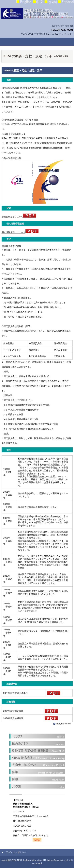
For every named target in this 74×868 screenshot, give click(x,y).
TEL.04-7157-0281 (62, 30)
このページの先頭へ (63, 724)
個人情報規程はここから (20, 232)
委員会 (37, 765)
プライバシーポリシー (15, 852)
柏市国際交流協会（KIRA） (37, 14)
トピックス (37, 736)
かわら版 (37, 779)
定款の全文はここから (19, 217)
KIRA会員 (37, 758)
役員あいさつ (37, 743)
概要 (37, 750)
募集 (37, 772)
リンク (37, 786)
